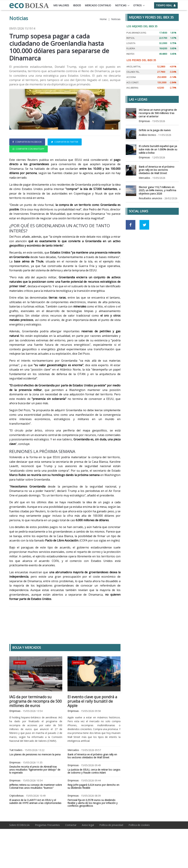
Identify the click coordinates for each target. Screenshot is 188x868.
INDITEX (130, 54)
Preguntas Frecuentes (47, 848)
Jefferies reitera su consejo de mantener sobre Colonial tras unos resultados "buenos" (36, 810)
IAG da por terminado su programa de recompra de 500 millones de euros (36, 725)
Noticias (121, 5)
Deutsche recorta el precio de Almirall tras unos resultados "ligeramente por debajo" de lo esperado (35, 793)
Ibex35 (77, 5)
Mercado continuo (98, 5)
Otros (137, 5)
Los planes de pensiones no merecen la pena (35, 778)
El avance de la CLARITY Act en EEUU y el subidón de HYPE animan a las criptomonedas (35, 825)
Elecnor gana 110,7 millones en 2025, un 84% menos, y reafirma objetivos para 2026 (157, 189)
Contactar (71, 848)
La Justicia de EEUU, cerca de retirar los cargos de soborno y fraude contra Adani (94, 794)
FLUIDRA (131, 48)
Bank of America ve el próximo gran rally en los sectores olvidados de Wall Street (92, 779)
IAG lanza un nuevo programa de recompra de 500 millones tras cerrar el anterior (157, 113)
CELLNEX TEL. (133, 72)
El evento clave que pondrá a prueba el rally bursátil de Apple (92, 725)
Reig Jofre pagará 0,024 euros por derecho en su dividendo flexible (93, 810)
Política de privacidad (111, 848)
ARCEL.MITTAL (134, 67)
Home (103, 19)
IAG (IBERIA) (132, 88)
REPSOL (131, 38)
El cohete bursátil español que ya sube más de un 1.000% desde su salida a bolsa (158, 149)
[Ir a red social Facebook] (131, 223)
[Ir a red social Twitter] (144, 223)
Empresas (19, 686)
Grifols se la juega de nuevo (154, 130)
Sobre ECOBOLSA (19, 848)
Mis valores (61, 5)
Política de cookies (139, 848)
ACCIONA (131, 77)
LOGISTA (131, 43)
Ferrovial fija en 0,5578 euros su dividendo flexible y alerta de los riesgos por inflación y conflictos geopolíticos (93, 826)
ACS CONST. (133, 83)
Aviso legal (88, 848)
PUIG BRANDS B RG (136, 33)
